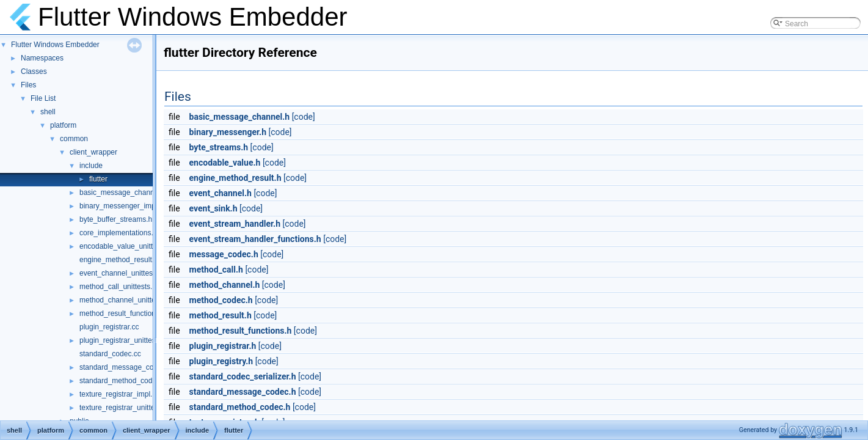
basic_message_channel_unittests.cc (140, 193)
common (74, 139)
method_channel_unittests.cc (127, 300)
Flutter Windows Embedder (55, 45)
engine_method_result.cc (120, 260)
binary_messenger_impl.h (121, 206)
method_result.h (221, 315)
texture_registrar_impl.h (118, 394)
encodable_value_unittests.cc (127, 246)
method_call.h (216, 269)
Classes (34, 71)
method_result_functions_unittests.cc (140, 313)
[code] (304, 117)
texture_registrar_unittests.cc (126, 408)
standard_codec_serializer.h (243, 376)
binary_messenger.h (228, 132)
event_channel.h (221, 193)
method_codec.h (221, 300)
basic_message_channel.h (240, 117)
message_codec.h (224, 254)
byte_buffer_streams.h (116, 219)
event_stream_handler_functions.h (255, 239)
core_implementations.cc (120, 233)
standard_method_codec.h (240, 407)
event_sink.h (213, 208)
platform (63, 125)
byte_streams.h (219, 147)
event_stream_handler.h (235, 224)
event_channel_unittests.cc (124, 273)
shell (48, 112)
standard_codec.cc (110, 354)
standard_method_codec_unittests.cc (140, 381)
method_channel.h (225, 285)
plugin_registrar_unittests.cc (125, 340)
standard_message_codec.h (243, 392)
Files (28, 85)
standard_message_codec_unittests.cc (143, 367)
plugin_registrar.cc (109, 327)
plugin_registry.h (221, 361)
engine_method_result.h (235, 178)
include (91, 166)
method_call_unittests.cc (119, 287)
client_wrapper (93, 152)
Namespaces (42, 58)
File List (43, 98)
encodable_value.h (225, 163)
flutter (98, 179)
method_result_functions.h (241, 331)
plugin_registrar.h (223, 346)
